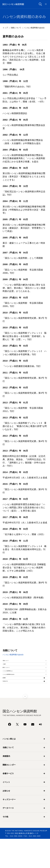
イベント (6, 811)
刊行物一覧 (8, 708)
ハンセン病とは (9, 768)
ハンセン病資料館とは (14, 686)
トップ (5, 28)
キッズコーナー (9, 829)
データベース (8, 837)
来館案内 (6, 785)
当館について (16, 28)
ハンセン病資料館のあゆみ (16, 693)
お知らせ (6, 820)
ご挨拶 (6, 670)
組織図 (6, 701)
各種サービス (8, 803)
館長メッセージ (10, 678)
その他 (5, 846)
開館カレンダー (9, 794)
